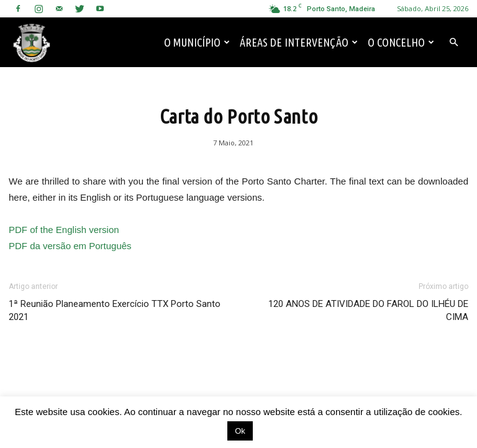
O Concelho (401, 42)
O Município (197, 42)
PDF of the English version (64, 230)
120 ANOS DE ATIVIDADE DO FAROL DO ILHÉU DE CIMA (368, 310)
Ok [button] (240, 431)
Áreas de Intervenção (299, 42)
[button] (453, 42)
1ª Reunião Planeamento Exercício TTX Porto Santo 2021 (115, 310)
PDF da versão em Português (70, 246)
